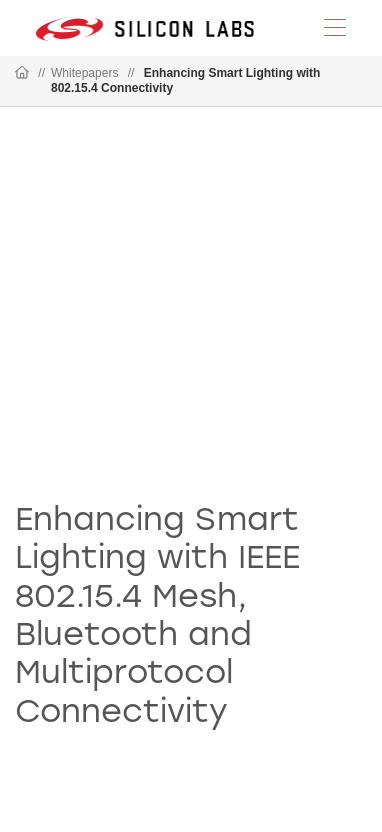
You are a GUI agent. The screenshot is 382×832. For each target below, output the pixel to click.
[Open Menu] (335, 26)
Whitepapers (84, 73)
